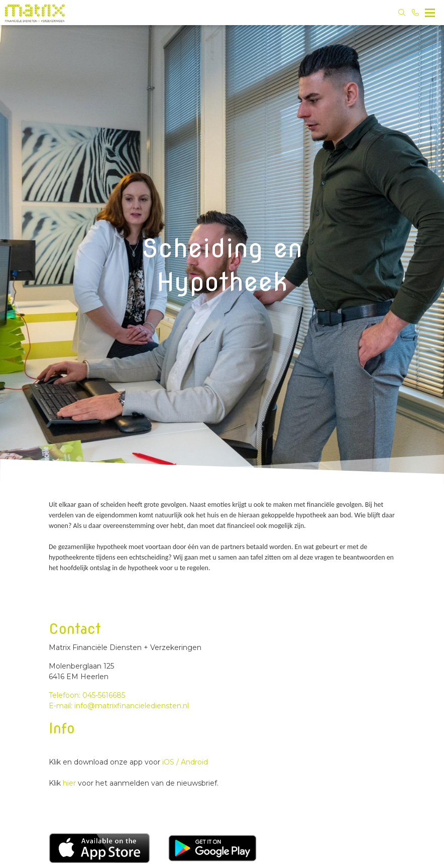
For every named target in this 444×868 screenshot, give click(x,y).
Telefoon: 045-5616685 (87, 695)
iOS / (171, 762)
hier (70, 783)
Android (193, 762)
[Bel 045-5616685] (416, 13)
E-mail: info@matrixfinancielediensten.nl (119, 706)
